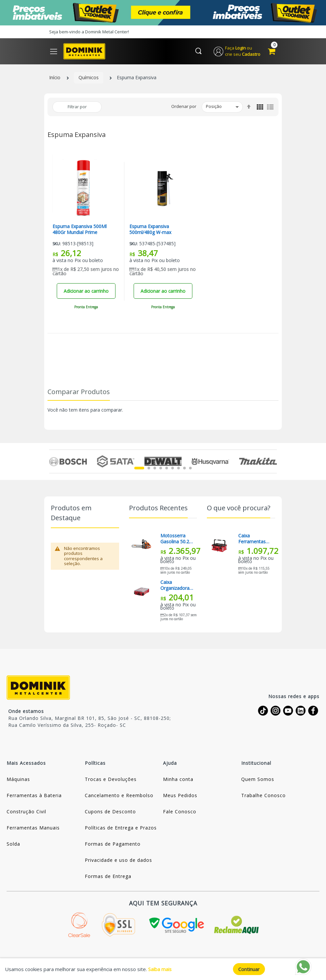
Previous (53, 462)
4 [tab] (161, 468)
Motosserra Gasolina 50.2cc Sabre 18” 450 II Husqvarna (177, 539)
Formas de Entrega (108, 877)
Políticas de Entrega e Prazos (121, 828)
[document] (163, 969)
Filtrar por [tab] (77, 107)
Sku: (57, 244)
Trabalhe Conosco (263, 796)
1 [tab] (139, 468)
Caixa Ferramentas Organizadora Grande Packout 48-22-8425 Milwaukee (255, 539)
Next (273, 462)
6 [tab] (173, 468)
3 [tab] (155, 468)
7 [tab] (179, 468)
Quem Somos (258, 779)
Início (55, 78)
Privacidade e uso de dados (118, 860)
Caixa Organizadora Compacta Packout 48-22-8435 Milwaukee (177, 586)
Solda (13, 844)
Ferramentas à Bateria (34, 796)
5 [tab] (167, 468)
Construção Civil (26, 812)
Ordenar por (184, 107)
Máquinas (18, 779)
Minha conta (178, 779)
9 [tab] (190, 468)
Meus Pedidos (180, 796)
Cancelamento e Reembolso (119, 796)
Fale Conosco (180, 812)
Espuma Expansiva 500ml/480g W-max (150, 230)
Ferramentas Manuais (33, 828)
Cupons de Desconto (110, 812)
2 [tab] (149, 468)
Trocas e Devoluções (111, 779)
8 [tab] (184, 468)
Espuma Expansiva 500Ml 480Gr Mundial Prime (80, 230)
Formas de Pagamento (113, 844)
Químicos (89, 78)
